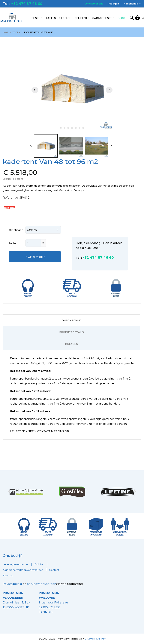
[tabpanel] (72, 90)
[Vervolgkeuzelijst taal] (132, 4)
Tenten (37, 18)
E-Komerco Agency (95, 639)
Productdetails (72, 332)
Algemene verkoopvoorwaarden (23, 570)
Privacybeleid (12, 584)
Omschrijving (72, 320)
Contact (54, 570)
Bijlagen (72, 344)
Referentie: (11, 198)
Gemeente (82, 18)
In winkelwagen (35, 257)
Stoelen (65, 18)
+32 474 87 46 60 (27, 4)
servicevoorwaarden (42, 584)
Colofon (39, 564)
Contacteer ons (94, 4)
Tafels (51, 18)
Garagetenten (103, 18)
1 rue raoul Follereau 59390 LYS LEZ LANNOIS (53, 602)
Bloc (121, 18)
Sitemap (8, 575)
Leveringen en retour (16, 564)
